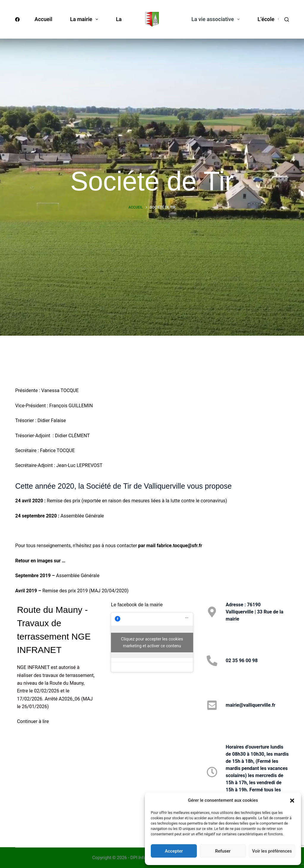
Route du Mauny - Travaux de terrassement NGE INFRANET (54, 630)
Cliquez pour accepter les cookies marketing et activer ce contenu (152, 642)
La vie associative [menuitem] (217, 19)
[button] (292, 801)
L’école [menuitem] (270, 19)
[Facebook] (17, 19)
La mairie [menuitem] (85, 19)
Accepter (174, 851)
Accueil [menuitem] (43, 19)
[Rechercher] (287, 19)
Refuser (223, 851)
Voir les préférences (272, 851)
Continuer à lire (33, 721)
